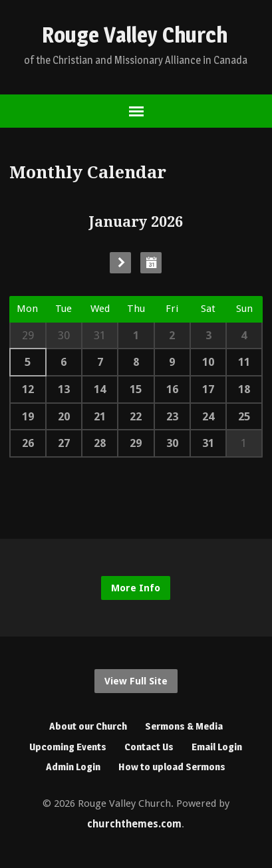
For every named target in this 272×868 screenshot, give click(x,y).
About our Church (88, 726)
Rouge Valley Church (135, 35)
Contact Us (149, 747)
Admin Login (73, 767)
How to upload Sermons (172, 767)
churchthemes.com (134, 824)
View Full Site (136, 681)
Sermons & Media (184, 726)
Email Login (217, 747)
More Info (136, 588)
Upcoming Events (68, 747)
